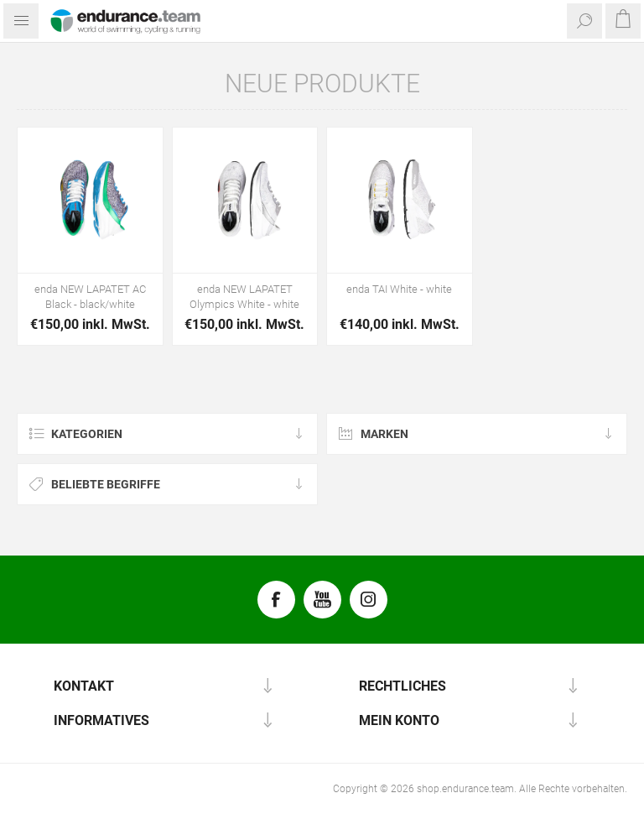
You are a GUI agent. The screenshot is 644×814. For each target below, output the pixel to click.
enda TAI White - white (399, 289)
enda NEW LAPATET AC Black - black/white (90, 297)
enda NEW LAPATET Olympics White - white (244, 297)
